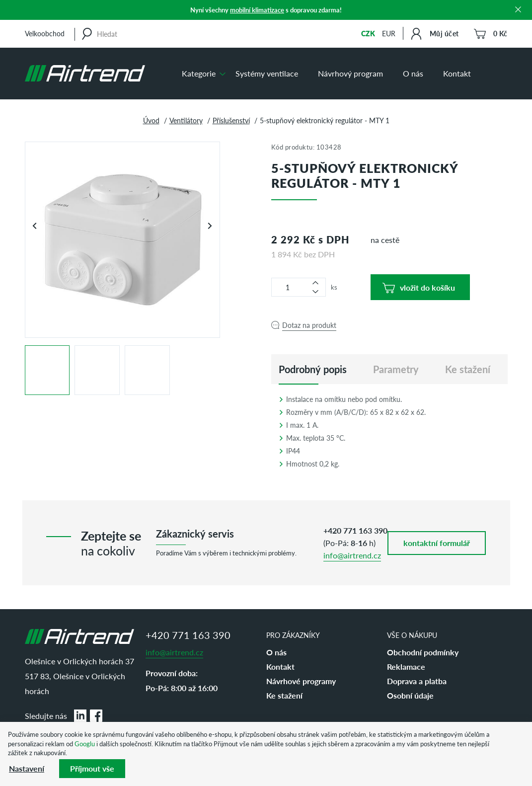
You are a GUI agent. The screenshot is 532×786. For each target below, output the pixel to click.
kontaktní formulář (437, 543)
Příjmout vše (92, 768)
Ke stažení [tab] (468, 369)
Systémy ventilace (267, 73)
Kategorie (199, 73)
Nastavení (27, 768)
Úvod (151, 120)
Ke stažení (284, 695)
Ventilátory (186, 120)
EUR (389, 33)
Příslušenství (231, 120)
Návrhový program (350, 73)
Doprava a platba (417, 681)
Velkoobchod (45, 33)
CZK (368, 33)
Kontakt (457, 73)
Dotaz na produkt (309, 325)
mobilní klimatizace (257, 10)
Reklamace (406, 667)
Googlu (85, 744)
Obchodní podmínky (423, 652)
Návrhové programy (301, 681)
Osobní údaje (410, 695)
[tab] (313, 369)
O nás (413, 73)
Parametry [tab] (396, 369)
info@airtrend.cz (352, 555)
